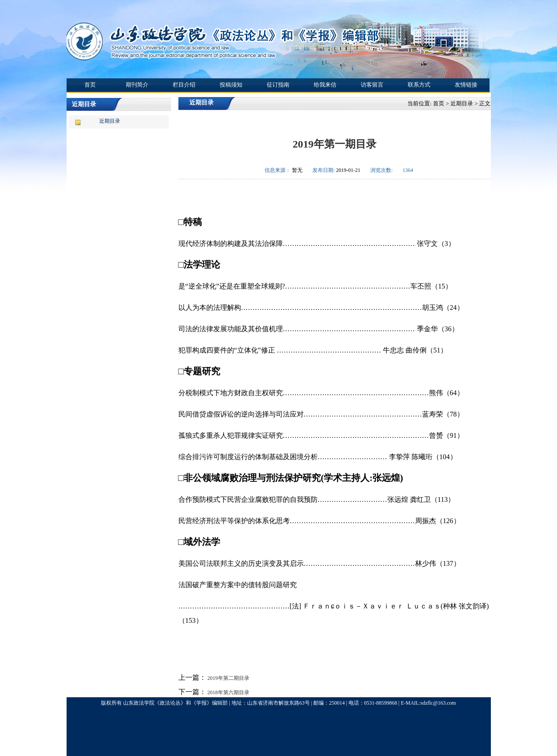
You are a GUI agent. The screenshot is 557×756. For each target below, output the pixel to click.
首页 (90, 85)
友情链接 (466, 85)
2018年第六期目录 (228, 692)
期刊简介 (137, 85)
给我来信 (325, 85)
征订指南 (278, 85)
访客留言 (372, 85)
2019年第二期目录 (228, 678)
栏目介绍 (184, 85)
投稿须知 (231, 85)
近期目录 (110, 121)
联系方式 (419, 85)
